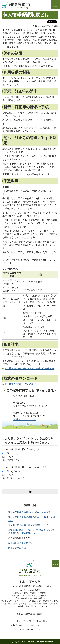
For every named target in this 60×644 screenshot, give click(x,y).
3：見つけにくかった (14, 478)
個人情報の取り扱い (31, 629)
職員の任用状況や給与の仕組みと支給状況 (29, 512)
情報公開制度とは (17, 548)
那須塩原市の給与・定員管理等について (28, 525)
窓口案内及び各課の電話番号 (30, 614)
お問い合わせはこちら (25, 419)
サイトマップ (19, 621)
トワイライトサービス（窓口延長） (27, 601)
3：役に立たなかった (13, 460)
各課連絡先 (18, 625)
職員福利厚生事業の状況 (20, 543)
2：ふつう (8, 457)
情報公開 (30, 505)
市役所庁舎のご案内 (38, 621)
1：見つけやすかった (14, 471)
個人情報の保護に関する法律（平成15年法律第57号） (28, 370)
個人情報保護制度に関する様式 (20, 384)
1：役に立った (10, 453)
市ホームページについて (35, 625)
